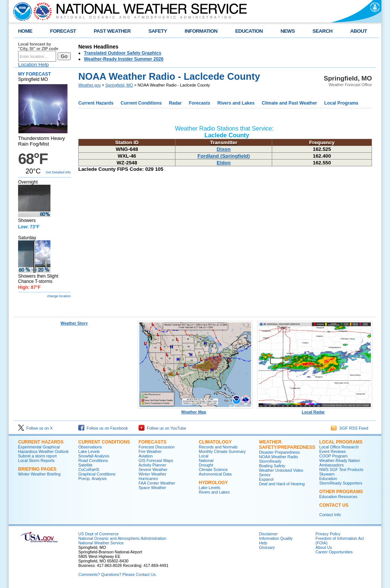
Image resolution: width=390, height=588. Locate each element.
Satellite (85, 465)
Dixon (224, 149)
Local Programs (341, 103)
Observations (90, 447)
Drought (206, 465)
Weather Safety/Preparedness (287, 445)
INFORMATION (201, 31)
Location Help (34, 65)
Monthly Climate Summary (222, 451)
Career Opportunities (334, 552)
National (206, 460)
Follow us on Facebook (103, 428)
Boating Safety (272, 466)
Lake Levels (89, 451)
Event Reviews (332, 451)
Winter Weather (152, 474)
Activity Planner (152, 465)
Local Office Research (339, 447)
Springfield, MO (119, 85)
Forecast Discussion (157, 447)
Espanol (266, 479)
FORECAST (63, 31)
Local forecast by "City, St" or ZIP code (38, 46)
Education (328, 479)
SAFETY (158, 31)
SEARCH (322, 31)
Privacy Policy (328, 534)
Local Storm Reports (36, 460)
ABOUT (359, 31)
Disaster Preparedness (279, 452)
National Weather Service (101, 543)
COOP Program (333, 456)
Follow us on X (35, 428)
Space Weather (152, 488)
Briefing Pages (37, 469)
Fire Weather (150, 451)
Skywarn (327, 474)
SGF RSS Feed (350, 428)
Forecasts (200, 103)
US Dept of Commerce (98, 534)
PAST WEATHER (112, 31)
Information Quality (276, 538)
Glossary (267, 547)
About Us (324, 547)
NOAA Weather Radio (278, 457)
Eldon (224, 163)
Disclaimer (268, 534)
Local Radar (315, 410)
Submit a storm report (37, 456)
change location (59, 296)
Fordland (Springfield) (223, 156)
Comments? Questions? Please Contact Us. (117, 574)
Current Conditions (141, 103)
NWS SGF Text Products (341, 469)
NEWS (288, 31)
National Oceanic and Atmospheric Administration (122, 538)
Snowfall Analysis (94, 456)
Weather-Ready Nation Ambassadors (340, 463)
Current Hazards (96, 103)
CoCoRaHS (89, 469)
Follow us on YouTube (162, 428)
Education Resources (338, 497)
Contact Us (334, 505)
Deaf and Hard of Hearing (282, 484)
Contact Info (330, 515)
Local (203, 456)
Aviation (146, 456)
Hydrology (213, 483)
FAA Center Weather (157, 483)
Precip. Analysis (92, 479)
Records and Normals (218, 447)
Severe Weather (153, 469)
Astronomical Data (215, 474)
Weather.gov (90, 85)
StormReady (270, 461)
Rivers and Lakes (236, 103)
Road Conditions (93, 460)
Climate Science (213, 469)
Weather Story (74, 323)
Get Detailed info (58, 172)
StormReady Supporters (341, 483)
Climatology (215, 442)
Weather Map (195, 410)
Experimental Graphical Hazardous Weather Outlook (43, 449)
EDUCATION (249, 31)
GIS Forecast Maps (156, 460)
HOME (25, 31)
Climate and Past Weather (289, 103)
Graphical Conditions (97, 474)
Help (263, 543)
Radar (175, 103)
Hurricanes (148, 479)
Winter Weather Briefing (39, 474)
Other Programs (341, 492)
